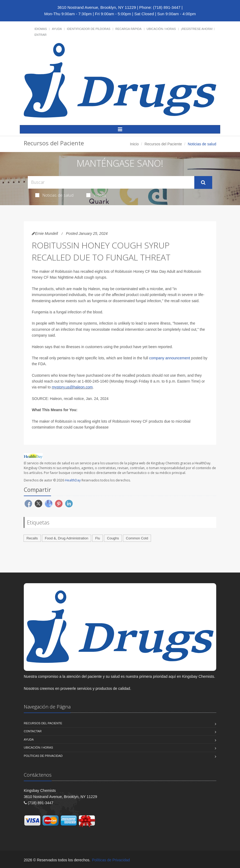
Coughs (113, 538)
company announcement (170, 358)
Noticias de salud (54, 195)
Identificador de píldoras (89, 29)
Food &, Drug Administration (67, 538)
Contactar (33, 731)
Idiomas (41, 29)
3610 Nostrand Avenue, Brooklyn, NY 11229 (97, 7)
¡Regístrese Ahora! (197, 29)
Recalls (32, 538)
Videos (96, 195)
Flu (98, 538)
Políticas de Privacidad (43, 756)
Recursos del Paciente (163, 144)
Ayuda (57, 29)
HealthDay (73, 480)
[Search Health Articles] (111, 182)
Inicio (134, 144)
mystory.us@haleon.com (72, 387)
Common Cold (137, 538)
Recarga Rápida (129, 29)
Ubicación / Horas (161, 29)
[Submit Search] (203, 182)
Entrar (40, 35)
